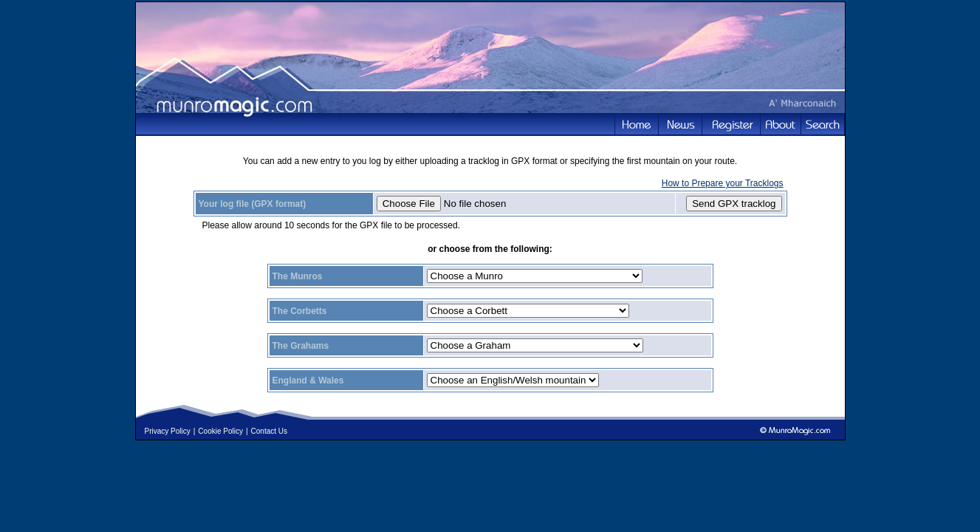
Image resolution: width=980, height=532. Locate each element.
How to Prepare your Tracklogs (723, 183)
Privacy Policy (168, 431)
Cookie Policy (220, 431)
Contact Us (269, 431)
